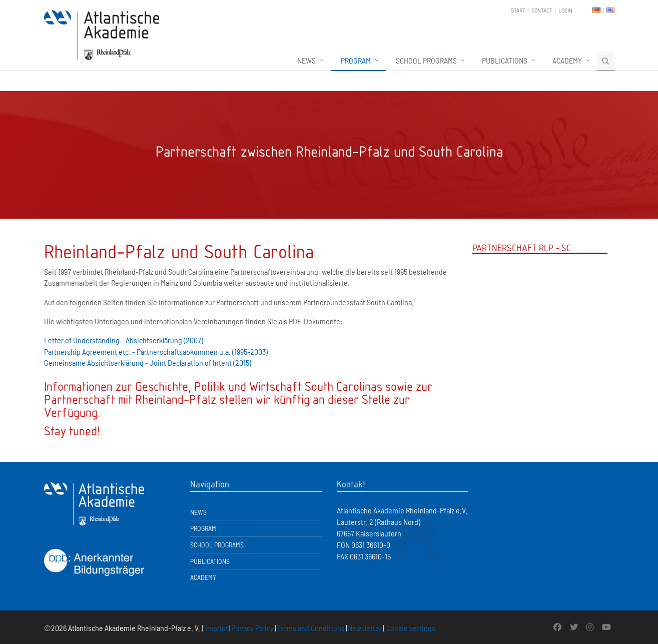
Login (565, 10)
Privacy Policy (252, 628)
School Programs (426, 60)
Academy (567, 60)
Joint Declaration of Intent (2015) (200, 363)
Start (518, 10)
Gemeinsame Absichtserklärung (94, 363)
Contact (542, 10)
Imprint (217, 628)
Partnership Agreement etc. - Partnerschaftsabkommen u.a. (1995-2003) (156, 352)
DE (596, 10)
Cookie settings (411, 628)
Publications (505, 60)
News (306, 60)
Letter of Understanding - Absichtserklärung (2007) (124, 340)
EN (610, 10)
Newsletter (365, 628)
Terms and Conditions (311, 628)
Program (356, 60)
